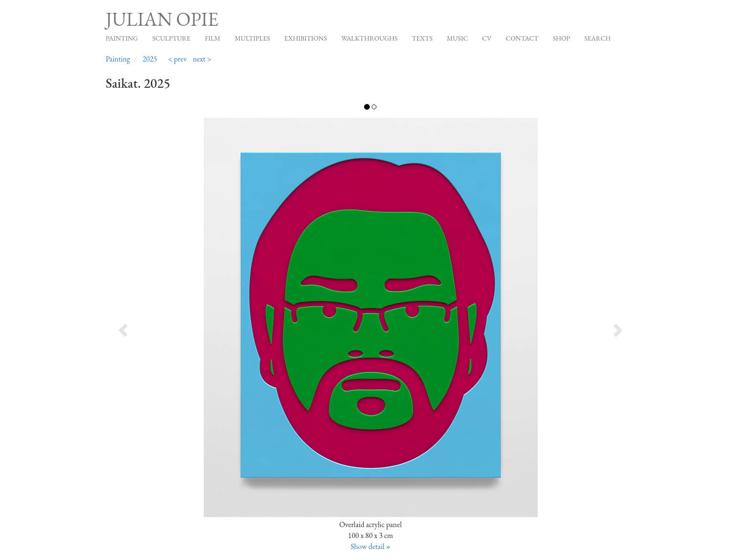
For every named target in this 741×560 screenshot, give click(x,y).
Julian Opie (162, 19)
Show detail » (371, 546)
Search (598, 38)
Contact (522, 38)
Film (213, 38)
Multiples (252, 38)
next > (202, 59)
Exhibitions (306, 38)
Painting (122, 38)
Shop (561, 38)
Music (457, 38)
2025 (150, 59)
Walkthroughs (369, 38)
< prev (177, 59)
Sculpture (171, 38)
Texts (422, 38)
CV (487, 38)
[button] (159, 327)
